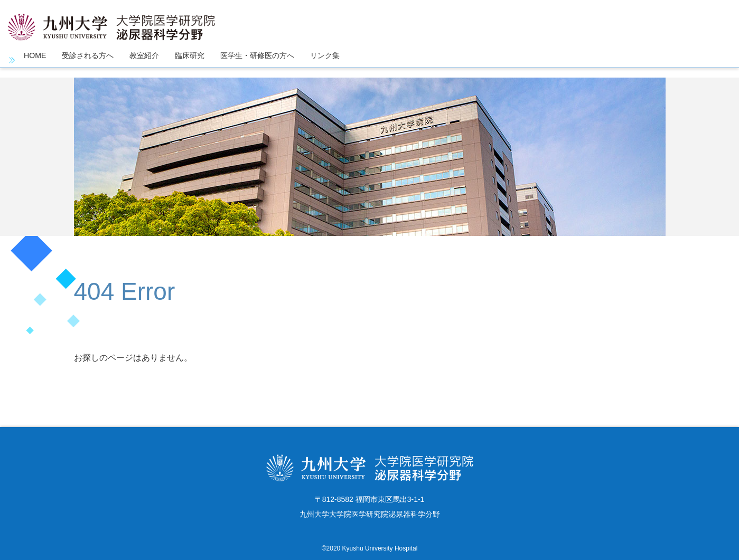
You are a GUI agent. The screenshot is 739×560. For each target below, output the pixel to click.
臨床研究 (207, 60)
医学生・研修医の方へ (282, 60)
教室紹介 (157, 60)
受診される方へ (95, 60)
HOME (36, 60)
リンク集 (357, 60)
